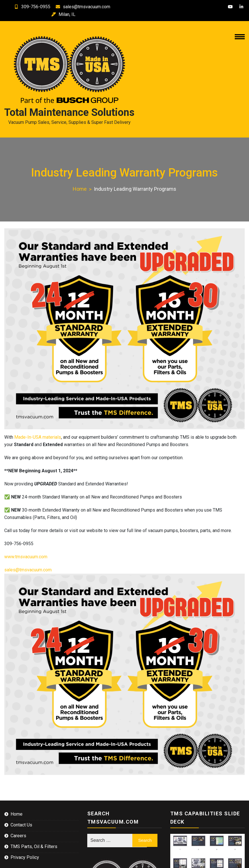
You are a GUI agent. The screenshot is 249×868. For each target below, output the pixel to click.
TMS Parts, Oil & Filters (34, 847)
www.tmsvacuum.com (26, 557)
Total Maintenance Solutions (69, 112)
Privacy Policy (25, 857)
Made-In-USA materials (38, 437)
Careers (18, 836)
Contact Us (21, 825)
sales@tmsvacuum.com (80, 7)
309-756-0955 (29, 7)
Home (17, 814)
